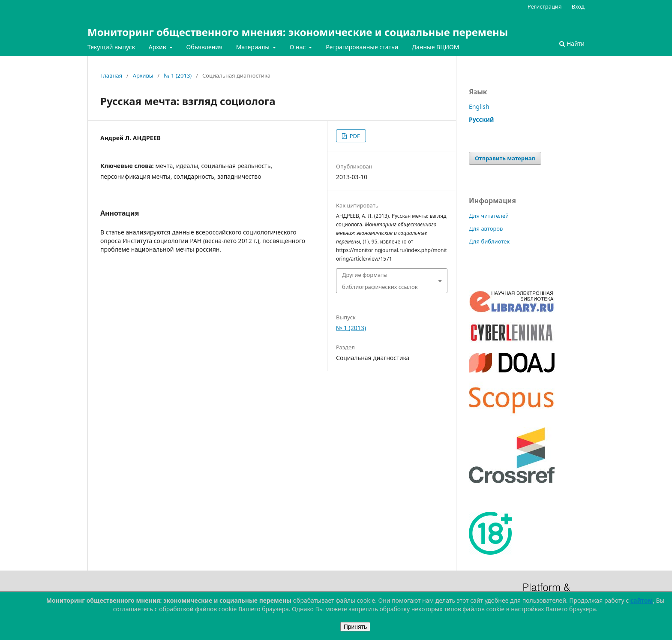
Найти (572, 44)
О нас (298, 47)
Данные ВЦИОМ (436, 47)
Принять (355, 627)
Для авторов (486, 228)
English (479, 107)
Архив (158, 47)
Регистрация (545, 6)
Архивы (143, 75)
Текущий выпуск (111, 47)
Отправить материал (505, 158)
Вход (578, 6)
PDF (354, 136)
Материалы (254, 47)
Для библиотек (489, 241)
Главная (111, 75)
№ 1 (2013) (178, 75)
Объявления (204, 47)
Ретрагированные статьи (362, 47)
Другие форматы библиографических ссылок (380, 281)
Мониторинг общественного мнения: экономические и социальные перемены (298, 32)
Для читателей (489, 216)
